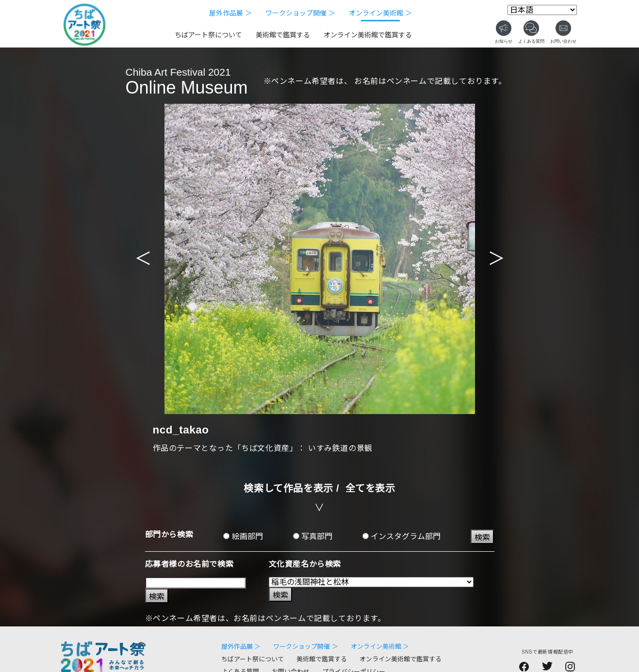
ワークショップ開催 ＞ (300, 13)
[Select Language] (542, 10)
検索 (482, 537)
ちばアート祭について (208, 35)
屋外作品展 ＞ (230, 13)
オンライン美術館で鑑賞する (368, 35)
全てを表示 (370, 488)
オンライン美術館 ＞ (380, 13)
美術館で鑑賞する (283, 35)
